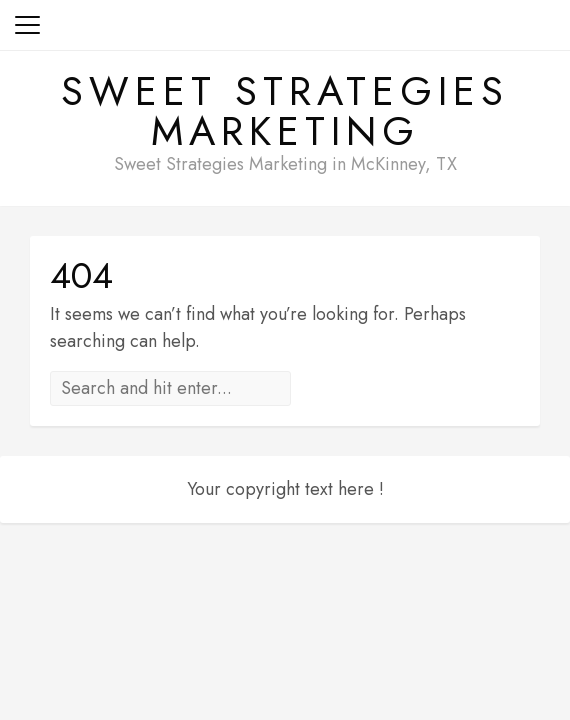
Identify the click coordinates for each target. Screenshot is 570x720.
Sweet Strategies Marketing (285, 111)
